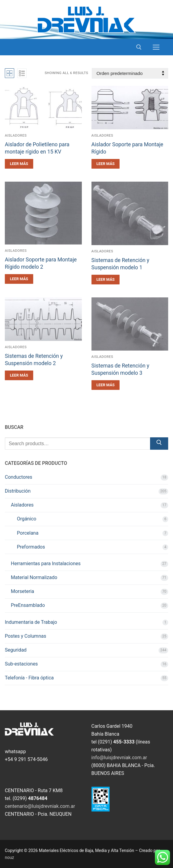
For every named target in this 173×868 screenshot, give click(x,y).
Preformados (31, 547)
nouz (9, 857)
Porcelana (28, 533)
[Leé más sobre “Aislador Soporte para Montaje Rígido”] (106, 164)
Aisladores (16, 135)
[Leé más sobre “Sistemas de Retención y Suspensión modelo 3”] (106, 385)
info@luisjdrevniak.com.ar (119, 758)
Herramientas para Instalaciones (46, 564)
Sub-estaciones (21, 664)
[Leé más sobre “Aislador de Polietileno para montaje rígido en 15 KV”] (19, 164)
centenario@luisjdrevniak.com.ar (40, 806)
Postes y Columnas (26, 636)
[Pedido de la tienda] (130, 73)
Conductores (19, 477)
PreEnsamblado (28, 605)
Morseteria (22, 591)
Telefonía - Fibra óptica (29, 678)
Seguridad (16, 650)
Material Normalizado (34, 577)
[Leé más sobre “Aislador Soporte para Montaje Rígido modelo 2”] (19, 279)
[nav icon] (156, 47)
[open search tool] (139, 47)
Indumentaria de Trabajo (31, 622)
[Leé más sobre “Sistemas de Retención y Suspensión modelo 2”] (19, 375)
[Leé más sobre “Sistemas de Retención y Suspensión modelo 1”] (106, 280)
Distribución (18, 491)
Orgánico (27, 519)
